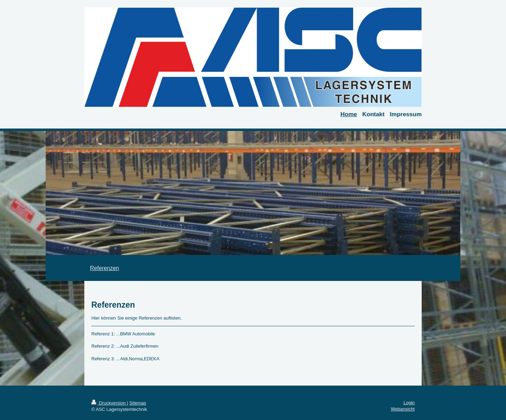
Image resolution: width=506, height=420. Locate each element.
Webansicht (403, 409)
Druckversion (109, 403)
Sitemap (138, 403)
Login (409, 403)
